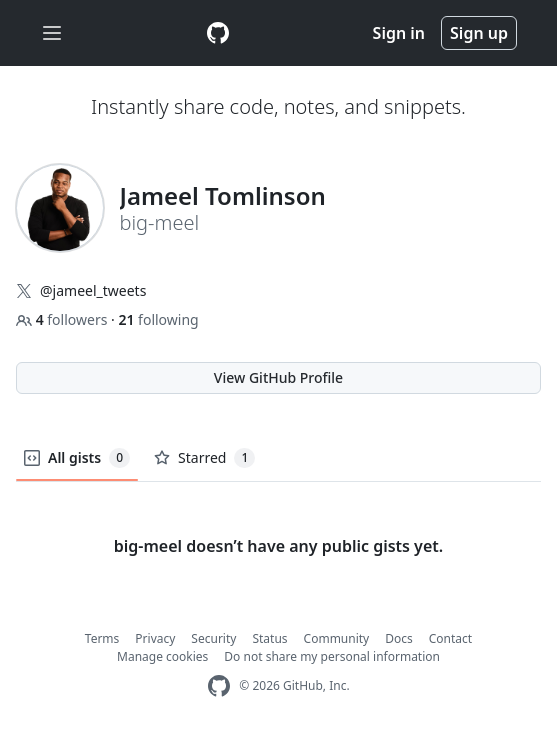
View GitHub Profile (278, 377)
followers (63, 319)
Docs (399, 638)
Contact (450, 638)
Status (269, 638)
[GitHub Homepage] (219, 686)
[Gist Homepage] (218, 33)
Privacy (155, 638)
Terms (102, 638)
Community (337, 638)
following (158, 319)
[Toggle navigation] (52, 33)
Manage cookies (162, 656)
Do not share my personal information (332, 656)
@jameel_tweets (93, 290)
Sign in (399, 33)
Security (213, 638)
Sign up (479, 33)
